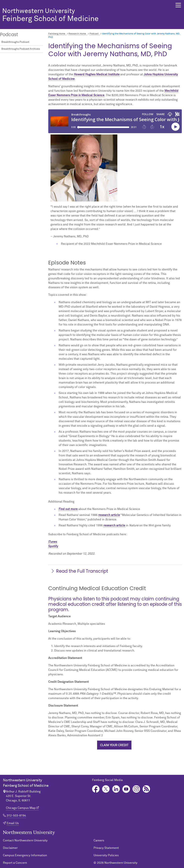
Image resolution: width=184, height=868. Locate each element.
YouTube (126, 789)
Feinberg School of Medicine (83, 15)
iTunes (53, 542)
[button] (178, 5)
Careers (99, 840)
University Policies (106, 855)
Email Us (13, 823)
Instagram (136, 789)
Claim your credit (114, 745)
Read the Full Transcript (79, 571)
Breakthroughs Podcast (15, 42)
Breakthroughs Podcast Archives (21, 49)
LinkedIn (116, 789)
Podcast (94, 34)
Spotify (53, 546)
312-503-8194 (16, 816)
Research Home (77, 34)
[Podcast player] (115, 121)
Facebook (96, 789)
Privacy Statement (106, 848)
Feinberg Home (57, 34)
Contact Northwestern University (25, 840)
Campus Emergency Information (25, 855)
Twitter (106, 789)
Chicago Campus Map (21, 808)
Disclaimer (10, 848)
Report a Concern (15, 863)
